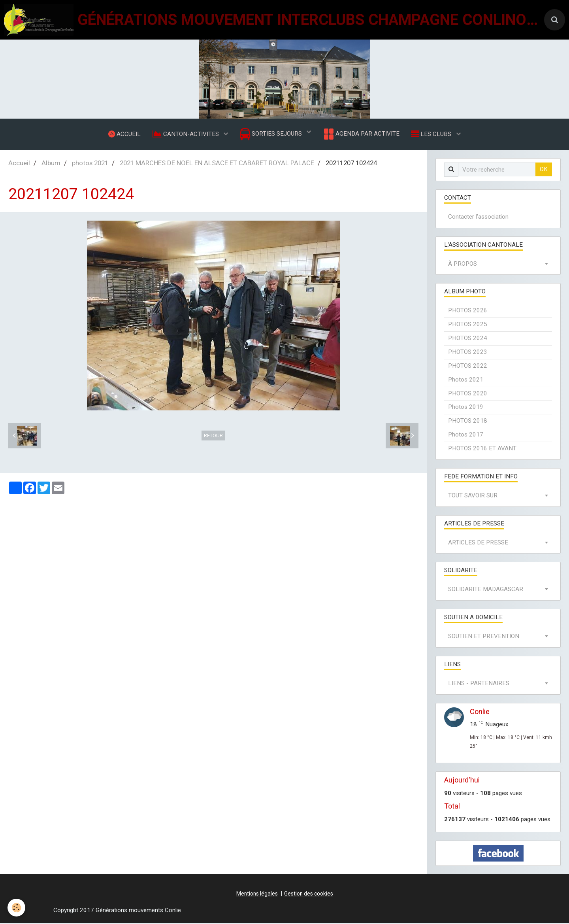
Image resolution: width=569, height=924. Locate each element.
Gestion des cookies (309, 894)
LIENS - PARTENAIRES (479, 684)
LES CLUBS (432, 134)
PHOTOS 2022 (468, 367)
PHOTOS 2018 (468, 421)
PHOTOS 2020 (468, 394)
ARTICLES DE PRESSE (478, 543)
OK (544, 170)
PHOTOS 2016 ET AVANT (482, 449)
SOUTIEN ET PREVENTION (484, 637)
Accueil (19, 164)
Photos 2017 (466, 435)
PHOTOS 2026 (468, 311)
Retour (213, 436)
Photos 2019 (466, 408)
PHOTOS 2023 (468, 353)
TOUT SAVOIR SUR (473, 496)
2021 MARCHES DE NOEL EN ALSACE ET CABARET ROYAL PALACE (217, 164)
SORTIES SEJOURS (272, 135)
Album (51, 164)
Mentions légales (257, 894)
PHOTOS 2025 (468, 325)
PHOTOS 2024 (468, 339)
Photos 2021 (466, 380)
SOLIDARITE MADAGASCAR (486, 590)
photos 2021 (90, 164)
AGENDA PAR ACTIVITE (361, 134)
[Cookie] (17, 908)
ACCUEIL (124, 134)
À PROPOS (463, 265)
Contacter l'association (478, 217)
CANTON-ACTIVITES (186, 134)
